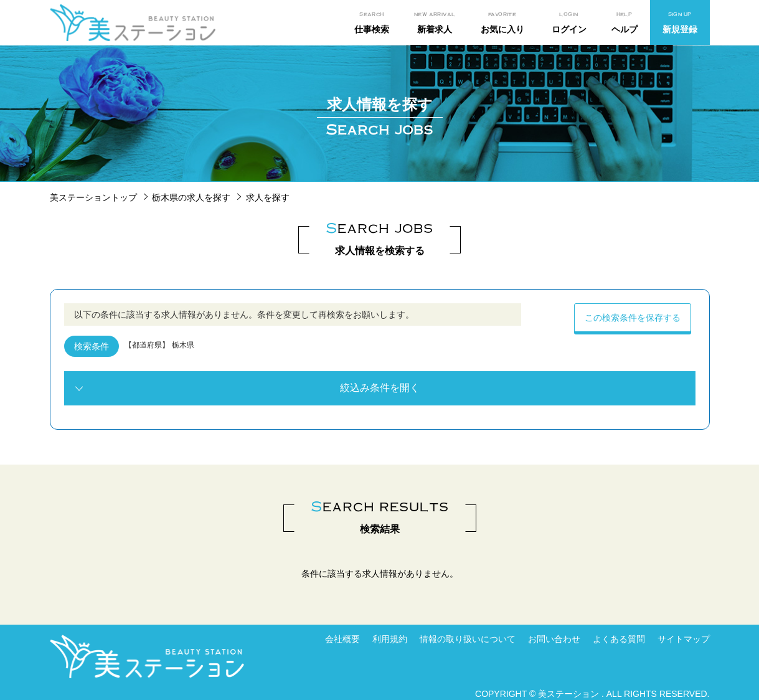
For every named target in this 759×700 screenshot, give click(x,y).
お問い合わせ (554, 639)
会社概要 (342, 639)
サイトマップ (684, 639)
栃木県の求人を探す (191, 197)
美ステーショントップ (93, 197)
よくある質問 (619, 639)
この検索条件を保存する (633, 318)
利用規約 (390, 639)
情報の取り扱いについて (468, 639)
